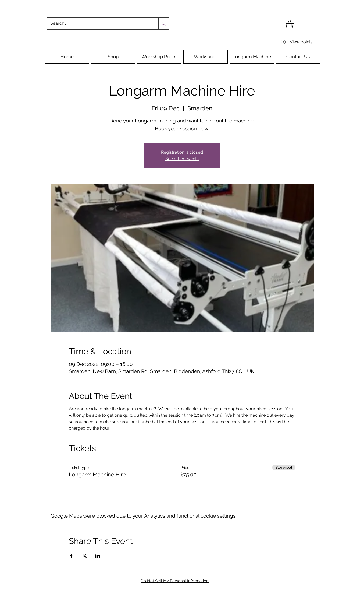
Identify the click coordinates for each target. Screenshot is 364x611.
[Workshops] (206, 57)
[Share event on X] (85, 556)
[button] (294, 24)
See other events (182, 159)
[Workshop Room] (159, 57)
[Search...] (99, 24)
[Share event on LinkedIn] (98, 556)
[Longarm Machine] (252, 57)
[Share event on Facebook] (71, 556)
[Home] (67, 57)
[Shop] (113, 57)
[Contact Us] (298, 57)
